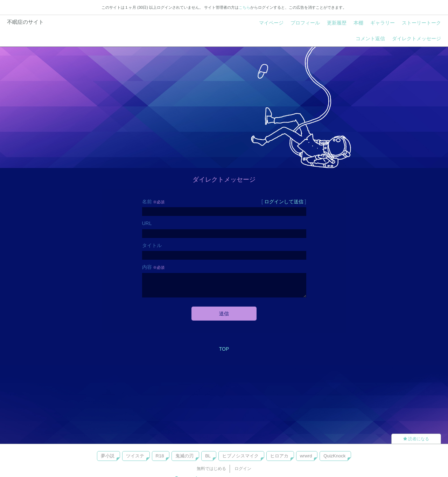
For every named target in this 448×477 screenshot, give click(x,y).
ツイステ (135, 456)
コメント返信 (370, 38)
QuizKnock (334, 456)
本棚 (358, 23)
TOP (224, 349)
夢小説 (108, 456)
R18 (160, 456)
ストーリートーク (421, 23)
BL (208, 456)
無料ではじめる (211, 469)
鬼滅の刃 (184, 456)
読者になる (416, 439)
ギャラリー (383, 23)
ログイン (243, 469)
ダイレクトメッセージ (416, 38)
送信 (224, 314)
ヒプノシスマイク (240, 456)
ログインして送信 (284, 202)
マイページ (271, 23)
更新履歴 (337, 23)
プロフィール (305, 23)
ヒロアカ (279, 456)
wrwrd (306, 456)
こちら (244, 7)
